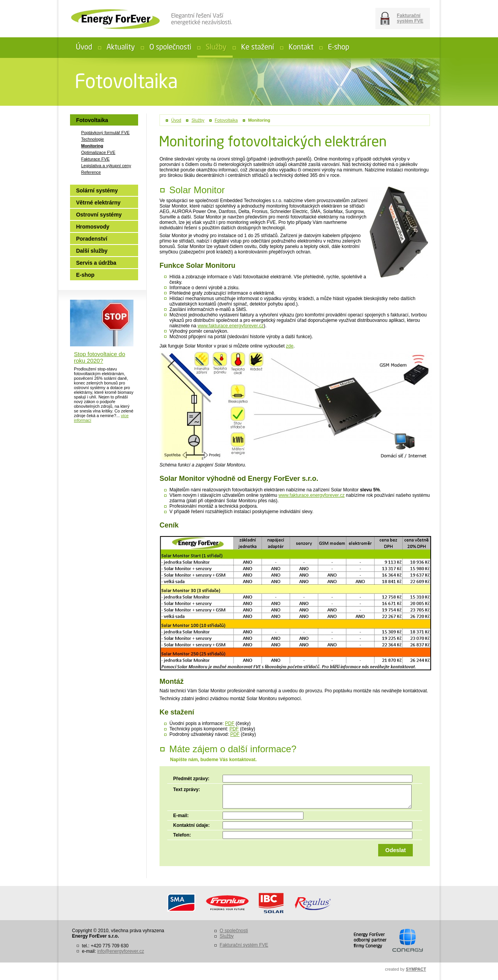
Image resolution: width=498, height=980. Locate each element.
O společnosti (234, 931)
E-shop (85, 275)
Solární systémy (97, 190)
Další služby (92, 251)
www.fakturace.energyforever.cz (231, 326)
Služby (198, 120)
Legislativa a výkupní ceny (106, 166)
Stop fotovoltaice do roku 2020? (100, 357)
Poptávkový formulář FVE (105, 133)
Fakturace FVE (95, 159)
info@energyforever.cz (121, 951)
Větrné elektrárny (98, 203)
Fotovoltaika (226, 120)
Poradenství (91, 239)
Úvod (176, 120)
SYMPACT (416, 969)
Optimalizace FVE (98, 152)
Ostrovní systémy (99, 215)
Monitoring (259, 120)
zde (290, 346)
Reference (91, 172)
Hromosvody (93, 227)
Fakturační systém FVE (410, 18)
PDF (230, 723)
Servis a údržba (96, 263)
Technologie (92, 139)
